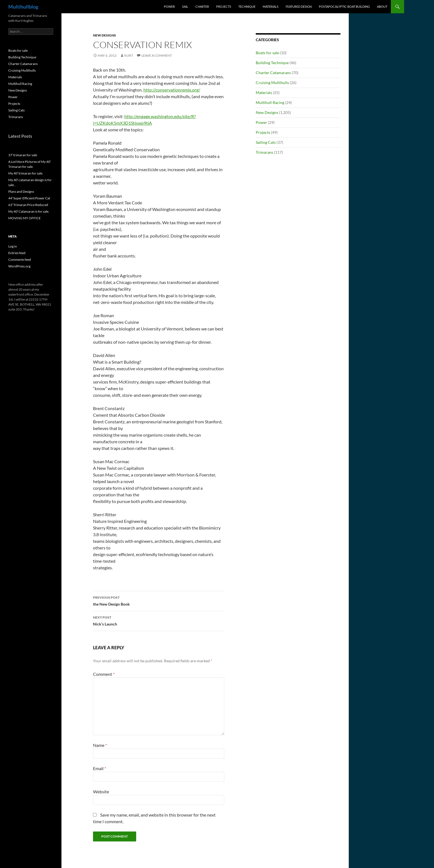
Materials (271, 6)
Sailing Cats (266, 142)
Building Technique (272, 63)
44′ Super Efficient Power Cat (29, 198)
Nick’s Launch (159, 620)
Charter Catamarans (273, 73)
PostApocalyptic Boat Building (344, 6)
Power (169, 6)
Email (100, 768)
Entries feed (17, 253)
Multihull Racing (270, 102)
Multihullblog (23, 7)
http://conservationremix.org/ (172, 90)
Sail (185, 6)
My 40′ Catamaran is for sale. (29, 211)
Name (100, 745)
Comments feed (20, 260)
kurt (129, 55)
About (382, 6)
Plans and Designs (21, 191)
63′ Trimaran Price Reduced (28, 205)
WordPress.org (19, 266)
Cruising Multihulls (272, 83)
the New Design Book (159, 600)
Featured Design (299, 6)
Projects (224, 6)
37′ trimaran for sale (23, 155)
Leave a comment (157, 55)
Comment (104, 674)
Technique (247, 6)
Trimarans (264, 152)
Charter (202, 6)
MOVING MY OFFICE (24, 218)
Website (101, 792)
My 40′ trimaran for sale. (26, 173)
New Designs (104, 35)
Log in (13, 246)
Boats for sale (267, 53)
